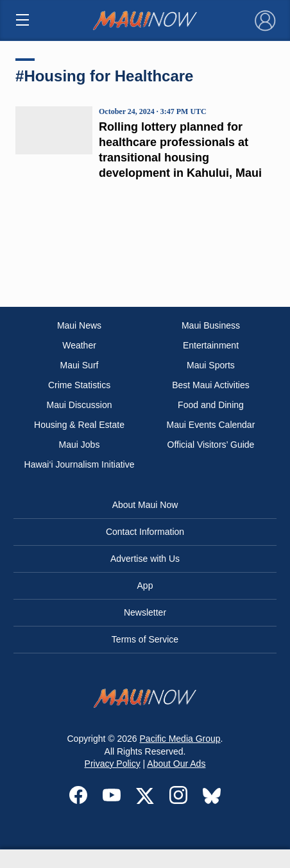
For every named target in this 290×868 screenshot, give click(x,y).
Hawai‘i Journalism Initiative (80, 464)
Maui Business (211, 325)
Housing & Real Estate (79, 425)
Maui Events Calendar (211, 425)
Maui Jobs (80, 445)
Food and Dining (211, 405)
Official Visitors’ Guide (211, 445)
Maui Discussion (80, 405)
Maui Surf (80, 365)
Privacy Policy (113, 764)
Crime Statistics (79, 385)
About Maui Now (145, 505)
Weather (79, 345)
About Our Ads (176, 764)
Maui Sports (211, 365)
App (145, 585)
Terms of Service (145, 639)
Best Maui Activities (211, 385)
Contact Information (145, 532)
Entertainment (211, 345)
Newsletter (145, 612)
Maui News (79, 325)
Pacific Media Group (180, 739)
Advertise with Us (145, 559)
